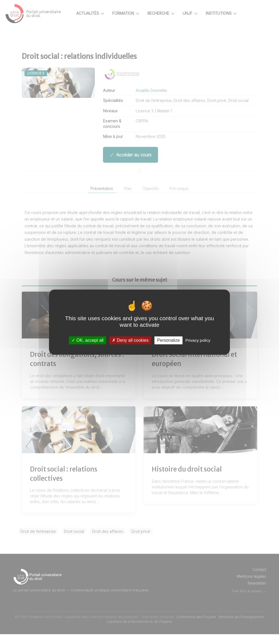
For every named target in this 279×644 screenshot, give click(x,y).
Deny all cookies (130, 340)
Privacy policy (198, 340)
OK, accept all (88, 340)
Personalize (168, 340)
